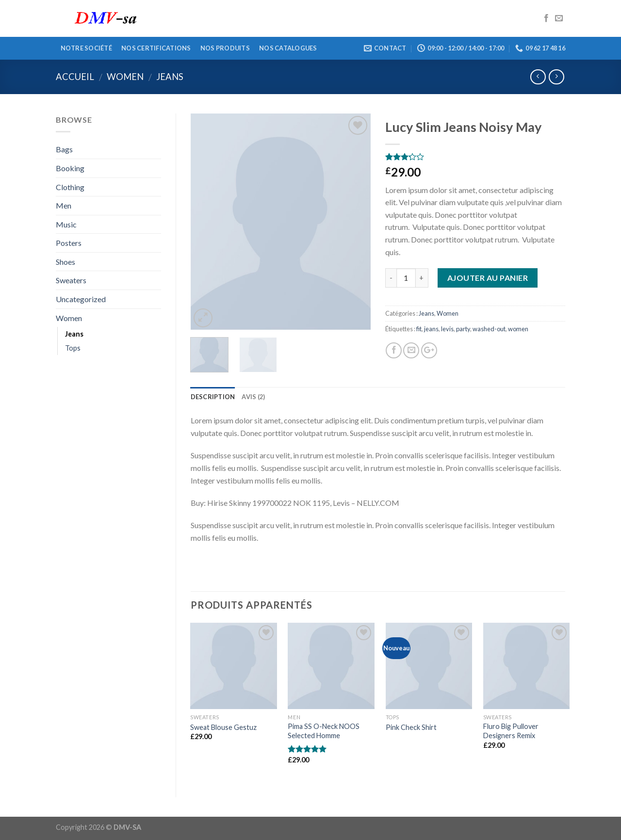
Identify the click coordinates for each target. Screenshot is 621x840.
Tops (73, 348)
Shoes (65, 262)
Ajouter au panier (488, 278)
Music (66, 224)
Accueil (75, 77)
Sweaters (71, 280)
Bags (64, 149)
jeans (431, 329)
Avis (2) (253, 397)
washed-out (489, 329)
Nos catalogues (288, 48)
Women (125, 77)
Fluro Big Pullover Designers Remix (511, 731)
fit (419, 329)
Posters (69, 243)
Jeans (170, 77)
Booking (70, 168)
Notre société (86, 48)
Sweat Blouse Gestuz (223, 727)
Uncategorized (81, 299)
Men (64, 205)
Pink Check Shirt (411, 727)
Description (213, 397)
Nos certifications (156, 48)
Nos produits (225, 48)
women (518, 329)
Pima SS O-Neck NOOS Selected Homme (324, 731)
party (463, 329)
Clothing (70, 187)
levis (447, 329)
